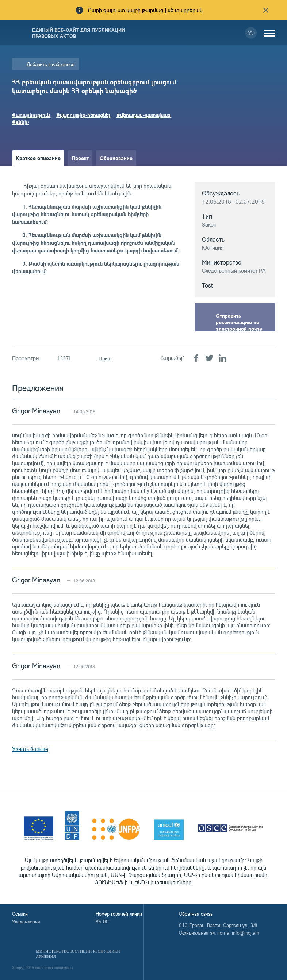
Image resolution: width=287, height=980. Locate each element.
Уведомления (26, 922)
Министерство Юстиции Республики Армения (78, 954)
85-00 (102, 922)
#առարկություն (31, 115)
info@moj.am (245, 933)
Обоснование (116, 158)
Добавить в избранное (51, 64)
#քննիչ (21, 122)
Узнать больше (30, 749)
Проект (80, 158)
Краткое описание (38, 158)
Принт (105, 358)
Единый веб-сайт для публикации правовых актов (79, 33)
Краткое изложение (40, 173)
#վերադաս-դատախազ (143, 115)
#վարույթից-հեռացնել (83, 115)
